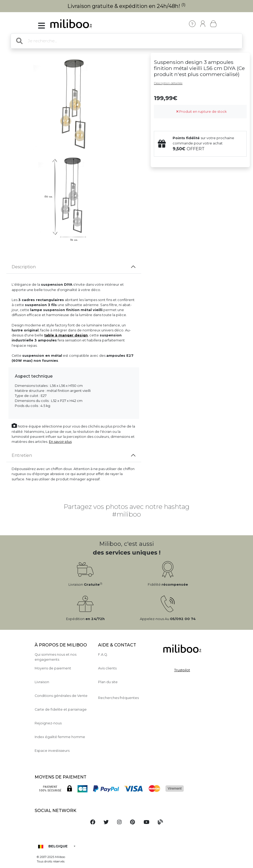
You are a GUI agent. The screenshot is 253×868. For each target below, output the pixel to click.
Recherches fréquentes (118, 698)
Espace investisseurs (52, 751)
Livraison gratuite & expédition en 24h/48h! (126, 6)
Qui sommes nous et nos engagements (56, 657)
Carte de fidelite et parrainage (61, 709)
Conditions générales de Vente (61, 696)
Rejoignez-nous (48, 723)
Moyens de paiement (53, 668)
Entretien (22, 455)
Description (24, 267)
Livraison (42, 682)
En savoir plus (60, 442)
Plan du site (108, 682)
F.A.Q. (103, 654)
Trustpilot (182, 670)
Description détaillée (168, 83)
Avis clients (107, 668)
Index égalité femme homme (60, 737)
